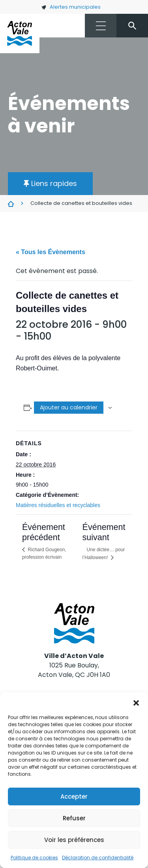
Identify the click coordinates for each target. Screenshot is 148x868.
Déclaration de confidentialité (98, 858)
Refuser (74, 818)
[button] (136, 702)
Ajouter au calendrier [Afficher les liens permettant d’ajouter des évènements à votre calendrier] (69, 407)
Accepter (74, 796)
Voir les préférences (74, 840)
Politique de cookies (34, 858)
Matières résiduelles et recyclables (58, 505)
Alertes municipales (71, 7)
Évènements (11, 204)
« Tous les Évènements (51, 252)
